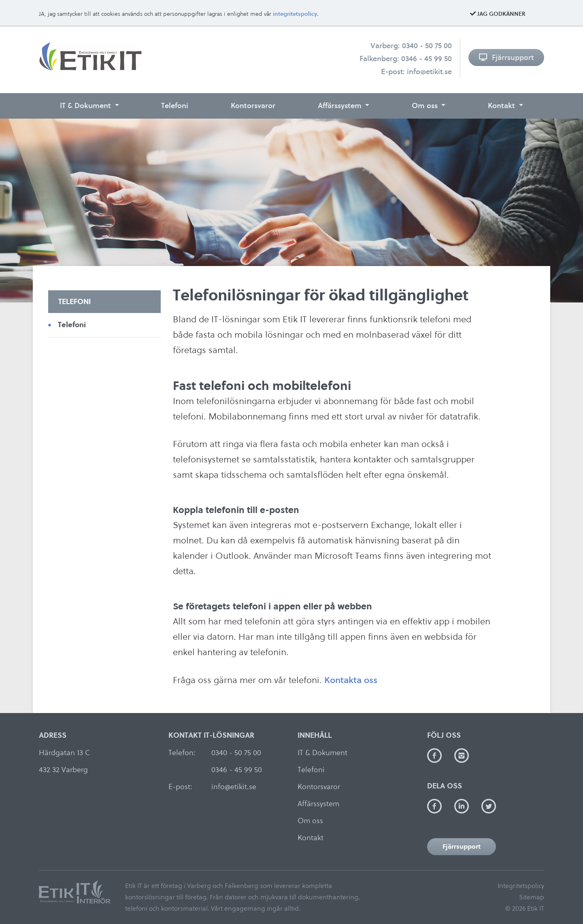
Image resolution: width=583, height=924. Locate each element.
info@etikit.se (429, 71)
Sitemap (532, 897)
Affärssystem (341, 105)
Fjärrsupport (506, 57)
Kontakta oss (351, 680)
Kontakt (502, 105)
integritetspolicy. (296, 14)
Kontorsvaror (253, 105)
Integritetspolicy (521, 886)
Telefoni (175, 105)
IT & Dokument (86, 105)
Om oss (426, 105)
